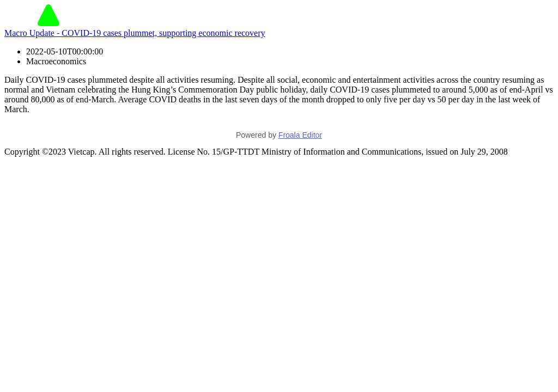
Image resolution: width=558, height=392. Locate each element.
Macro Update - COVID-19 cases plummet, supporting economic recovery (135, 33)
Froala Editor (300, 135)
